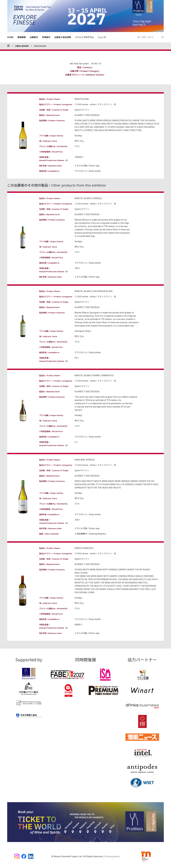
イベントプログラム (84, 37)
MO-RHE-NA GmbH (80, 64)
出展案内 (34, 37)
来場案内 (46, 37)
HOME (10, 37)
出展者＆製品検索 (63, 37)
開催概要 (22, 37)
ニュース (102, 37)
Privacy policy (112, 856)
